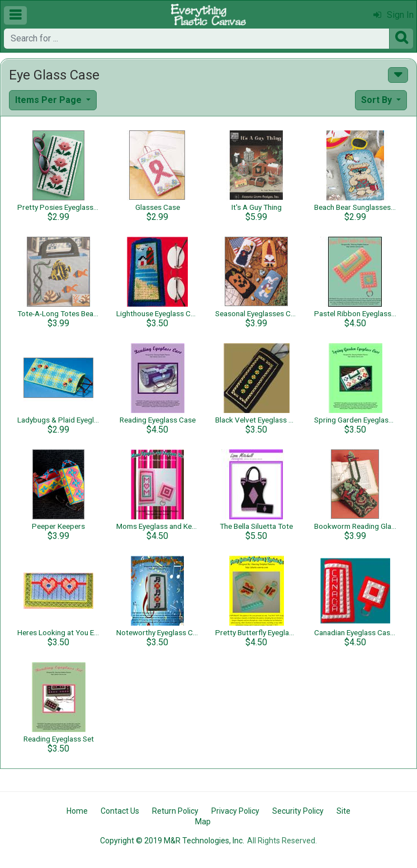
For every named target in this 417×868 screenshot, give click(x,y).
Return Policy (175, 811)
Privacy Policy (235, 811)
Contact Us (120, 811)
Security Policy (298, 811)
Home (77, 811)
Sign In (394, 15)
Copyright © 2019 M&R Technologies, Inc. (172, 841)
